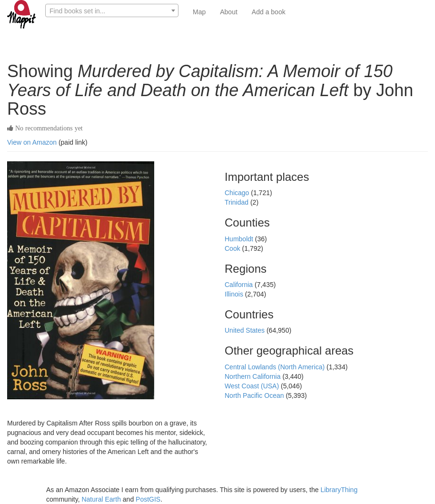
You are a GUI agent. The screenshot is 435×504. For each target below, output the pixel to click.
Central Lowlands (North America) (276, 367)
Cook (233, 248)
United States (246, 330)
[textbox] (112, 11)
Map (199, 12)
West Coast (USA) (253, 386)
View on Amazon (32, 142)
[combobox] (112, 10)
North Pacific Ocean (255, 395)
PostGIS (148, 499)
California (240, 285)
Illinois (235, 294)
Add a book (269, 12)
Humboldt (240, 239)
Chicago (238, 193)
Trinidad (237, 202)
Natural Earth (101, 499)
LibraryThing (339, 490)
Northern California (253, 376)
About (229, 12)
